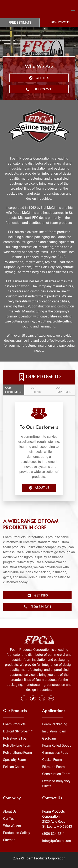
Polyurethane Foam (17, 744)
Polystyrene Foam (16, 730)
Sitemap (9, 832)
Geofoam (49, 730)
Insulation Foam (54, 723)
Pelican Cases (13, 758)
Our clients (36, 390)
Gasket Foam (52, 751)
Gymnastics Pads (55, 744)
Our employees (64, 390)
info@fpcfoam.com (57, 832)
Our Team (10, 810)
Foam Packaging (55, 716)
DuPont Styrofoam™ (18, 723)
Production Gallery (17, 824)
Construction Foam (56, 766)
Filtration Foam (53, 758)
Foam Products (14, 716)
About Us (39, 488)
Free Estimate (20, 23)
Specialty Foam (15, 751)
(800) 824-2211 (54, 825)
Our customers (14, 390)
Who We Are (12, 817)
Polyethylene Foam (17, 737)
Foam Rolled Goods (57, 737)
